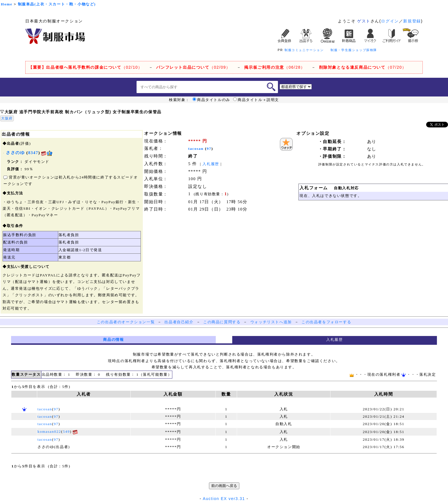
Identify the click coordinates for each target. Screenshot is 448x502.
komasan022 (49, 431)
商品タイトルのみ (211, 100)
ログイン (390, 21)
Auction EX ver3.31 (224, 499)
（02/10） (85, 67)
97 (209, 149)
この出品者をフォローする (326, 322)
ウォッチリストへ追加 (271, 322)
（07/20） (363, 67)
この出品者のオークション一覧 (126, 322)
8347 (33, 153)
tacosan (196, 149)
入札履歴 (211, 164)
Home (7, 4)
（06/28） (275, 67)
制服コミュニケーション (304, 50)
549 (66, 431)
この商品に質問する (222, 322)
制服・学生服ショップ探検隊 (354, 50)
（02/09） (193, 67)
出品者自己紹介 (179, 322)
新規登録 (412, 21)
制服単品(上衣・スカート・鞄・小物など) (57, 4)
